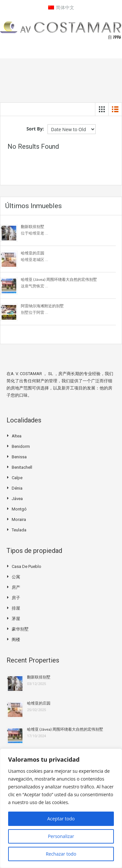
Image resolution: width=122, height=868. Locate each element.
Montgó (19, 509)
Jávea (17, 499)
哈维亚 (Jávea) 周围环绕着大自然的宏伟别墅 (59, 279)
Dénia (17, 488)
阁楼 (16, 640)
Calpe (17, 478)
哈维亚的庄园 (33, 253)
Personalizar (61, 836)
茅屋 (16, 619)
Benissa (19, 457)
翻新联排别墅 (33, 227)
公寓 (16, 577)
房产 (16, 587)
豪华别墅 (20, 629)
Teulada (19, 530)
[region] (61, 808)
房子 (16, 598)
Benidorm (21, 446)
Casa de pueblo (27, 566)
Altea (17, 436)
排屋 (16, 608)
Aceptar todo (61, 819)
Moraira (19, 519)
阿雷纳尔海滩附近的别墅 (42, 306)
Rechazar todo (61, 854)
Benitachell (22, 467)
